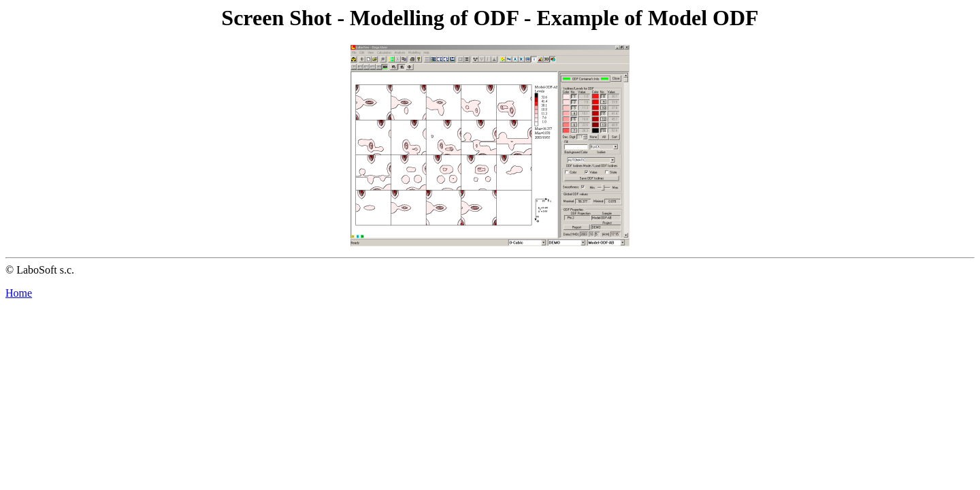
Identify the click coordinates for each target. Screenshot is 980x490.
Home (19, 293)
